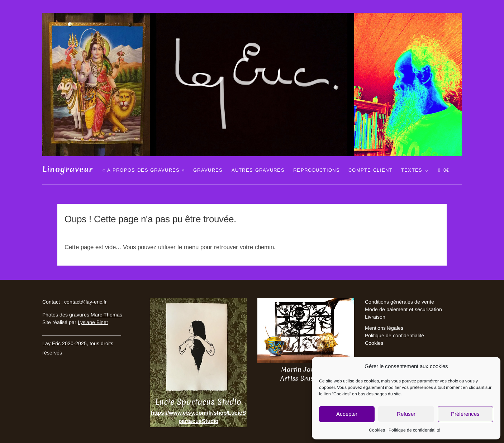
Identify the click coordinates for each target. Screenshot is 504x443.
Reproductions (317, 170)
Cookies (377, 430)
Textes (412, 170)
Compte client (370, 170)
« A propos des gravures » (144, 170)
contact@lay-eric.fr (85, 302)
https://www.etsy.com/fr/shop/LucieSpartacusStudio (198, 417)
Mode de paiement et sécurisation (403, 309)
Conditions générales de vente (400, 302)
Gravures (208, 170)
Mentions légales (384, 328)
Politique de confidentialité (414, 430)
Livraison (375, 317)
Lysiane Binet (93, 322)
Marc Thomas (106, 315)
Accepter (347, 414)
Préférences (465, 414)
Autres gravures (258, 170)
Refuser (406, 414)
